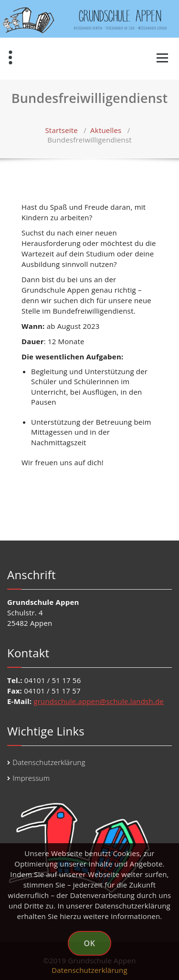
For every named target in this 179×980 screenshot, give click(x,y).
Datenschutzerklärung (49, 762)
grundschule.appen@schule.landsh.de (99, 701)
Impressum (31, 778)
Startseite (61, 130)
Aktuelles (106, 130)
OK (90, 943)
